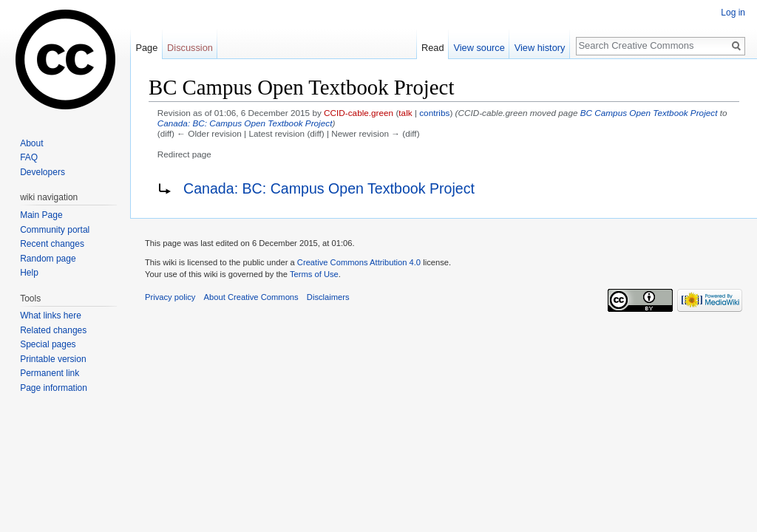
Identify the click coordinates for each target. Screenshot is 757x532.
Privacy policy (170, 297)
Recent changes (52, 244)
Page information (54, 388)
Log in (733, 13)
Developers (43, 172)
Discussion (190, 48)
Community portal (55, 230)
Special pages (48, 344)
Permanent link (50, 373)
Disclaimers (328, 297)
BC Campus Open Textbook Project (649, 113)
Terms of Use (314, 274)
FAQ (29, 157)
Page (146, 48)
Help (29, 273)
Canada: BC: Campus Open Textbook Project (245, 123)
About (31, 143)
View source (479, 48)
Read (433, 48)
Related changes (53, 330)
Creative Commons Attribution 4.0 (359, 262)
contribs (434, 113)
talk (405, 113)
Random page (48, 259)
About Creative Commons (251, 297)
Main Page (41, 215)
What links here (51, 316)
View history (540, 48)
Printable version (53, 359)
